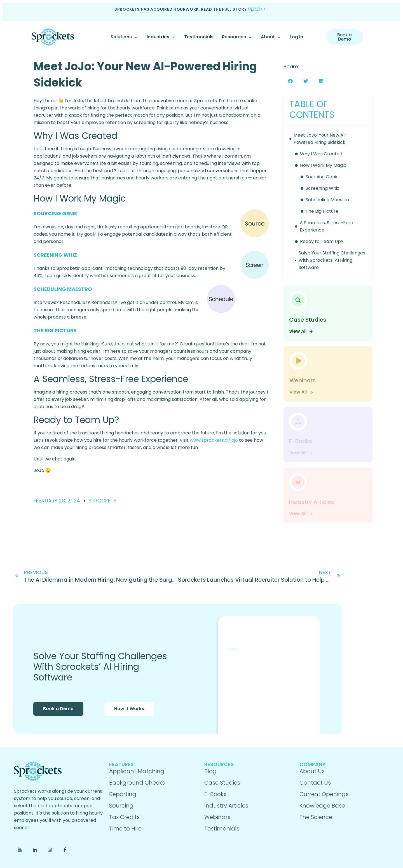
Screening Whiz (322, 188)
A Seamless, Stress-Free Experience (326, 226)
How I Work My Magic (323, 165)
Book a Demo (58, 715)
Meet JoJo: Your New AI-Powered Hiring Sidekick (320, 139)
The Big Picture (322, 211)
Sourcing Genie (322, 177)
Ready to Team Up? (322, 241)
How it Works (129, 715)
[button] (290, 81)
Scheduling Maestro (327, 200)
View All (301, 331)
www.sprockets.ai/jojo (214, 440)
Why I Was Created (321, 154)
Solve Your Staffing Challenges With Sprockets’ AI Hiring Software (332, 260)
